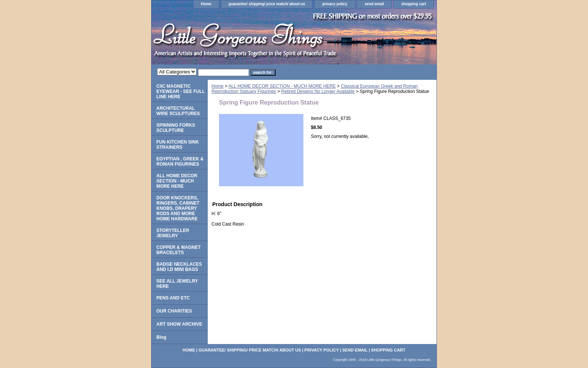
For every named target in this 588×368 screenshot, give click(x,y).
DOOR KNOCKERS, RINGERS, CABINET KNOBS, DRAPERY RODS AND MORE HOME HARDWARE (178, 208)
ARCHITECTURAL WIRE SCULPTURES (178, 111)
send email (374, 4)
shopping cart (414, 4)
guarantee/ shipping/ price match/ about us (267, 4)
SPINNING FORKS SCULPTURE (176, 128)
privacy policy (335, 4)
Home (206, 4)
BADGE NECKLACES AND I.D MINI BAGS (179, 267)
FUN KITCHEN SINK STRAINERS (178, 145)
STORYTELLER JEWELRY (173, 233)
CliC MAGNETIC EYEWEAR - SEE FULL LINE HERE (181, 91)
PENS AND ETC (173, 298)
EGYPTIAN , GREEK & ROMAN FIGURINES (180, 162)
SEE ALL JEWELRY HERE (177, 284)
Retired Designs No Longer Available (318, 91)
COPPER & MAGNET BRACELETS (178, 250)
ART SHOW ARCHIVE (179, 324)
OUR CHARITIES (174, 311)
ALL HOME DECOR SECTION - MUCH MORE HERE (282, 86)
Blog (161, 337)
